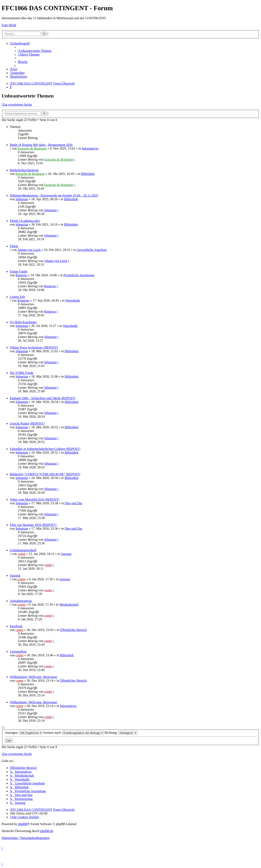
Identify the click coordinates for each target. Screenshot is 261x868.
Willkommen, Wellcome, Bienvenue (33, 677)
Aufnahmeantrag (21, 601)
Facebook (16, 626)
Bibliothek (88, 174)
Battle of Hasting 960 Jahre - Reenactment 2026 (41, 145)
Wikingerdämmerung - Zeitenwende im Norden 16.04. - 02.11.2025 (54, 195)
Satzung (66, 554)
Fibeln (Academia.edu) (25, 221)
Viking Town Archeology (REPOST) (34, 347)
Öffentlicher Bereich (73, 630)
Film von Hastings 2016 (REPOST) (33, 525)
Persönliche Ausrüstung (79, 275)
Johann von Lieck (29, 250)
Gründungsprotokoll (23, 550)
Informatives (90, 148)
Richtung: (121, 733)
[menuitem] (35, 51)
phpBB (23, 824)
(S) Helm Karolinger (23, 322)
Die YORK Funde (22, 373)
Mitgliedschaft (69, 605)
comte (22, 554)
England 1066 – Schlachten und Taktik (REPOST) (43, 398)
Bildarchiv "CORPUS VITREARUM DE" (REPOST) (45, 474)
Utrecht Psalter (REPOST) (27, 423)
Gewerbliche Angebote (92, 250)
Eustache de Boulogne (32, 148)
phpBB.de (47, 831)
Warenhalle (73, 300)
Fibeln (14, 246)
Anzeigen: (24, 733)
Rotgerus (21, 275)
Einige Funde (19, 271)
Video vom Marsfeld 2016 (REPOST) (35, 499)
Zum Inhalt (9, 25)
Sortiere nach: (74, 733)
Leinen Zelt (17, 297)
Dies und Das (73, 503)
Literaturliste (18, 652)
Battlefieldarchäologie (24, 170)
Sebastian (22, 199)
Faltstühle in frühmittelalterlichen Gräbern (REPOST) (45, 449)
